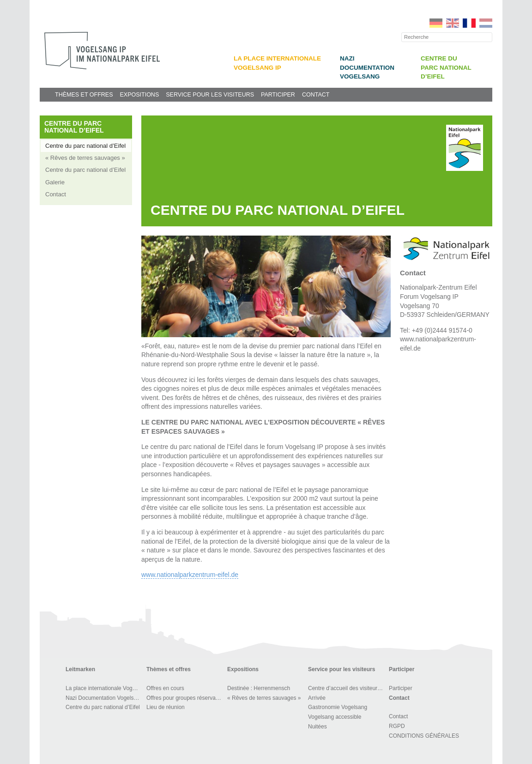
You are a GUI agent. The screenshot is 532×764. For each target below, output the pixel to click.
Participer (278, 95)
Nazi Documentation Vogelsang (367, 67)
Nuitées (317, 727)
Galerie (55, 182)
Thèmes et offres (84, 95)
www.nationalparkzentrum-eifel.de (190, 575)
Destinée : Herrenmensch (259, 688)
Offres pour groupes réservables (185, 698)
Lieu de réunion (166, 707)
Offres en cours (165, 688)
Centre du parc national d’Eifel (446, 67)
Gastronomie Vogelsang (338, 707)
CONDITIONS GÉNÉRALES (424, 736)
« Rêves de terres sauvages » (85, 158)
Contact (316, 95)
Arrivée (317, 698)
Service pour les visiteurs (210, 95)
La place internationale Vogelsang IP (105, 688)
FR (469, 23)
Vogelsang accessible (335, 717)
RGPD (397, 726)
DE (436, 23)
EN (453, 23)
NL (486, 23)
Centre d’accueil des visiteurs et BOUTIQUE (347, 688)
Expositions (139, 95)
